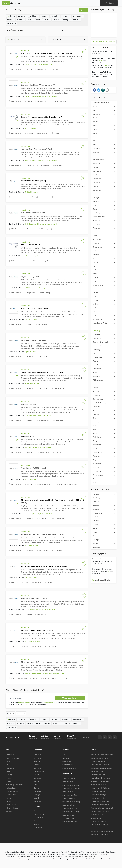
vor (24, 713)
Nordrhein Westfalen (12, 791)
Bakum (103, 122)
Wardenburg (103, 445)
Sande (103, 384)
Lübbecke (103, 308)
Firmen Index (38, 811)
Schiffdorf (103, 391)
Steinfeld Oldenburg (103, 403)
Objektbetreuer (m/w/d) (30, 277)
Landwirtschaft (78, 16)
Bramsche (103, 163)
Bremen (103, 167)
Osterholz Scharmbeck (103, 342)
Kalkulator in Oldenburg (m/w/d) (33, 213)
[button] (94, 90)
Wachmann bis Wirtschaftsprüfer (102, 831)
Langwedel (103, 277)
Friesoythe (103, 224)
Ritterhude (103, 376)
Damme (103, 186)
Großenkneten (103, 247)
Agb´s (64, 755)
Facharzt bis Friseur (98, 771)
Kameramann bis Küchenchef (101, 788)
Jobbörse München (69, 815)
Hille (103, 258)
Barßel (103, 129)
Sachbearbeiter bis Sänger (100, 811)
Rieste (103, 372)
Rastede (103, 365)
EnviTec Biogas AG (31, 192)
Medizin (30, 20)
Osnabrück (103, 334)
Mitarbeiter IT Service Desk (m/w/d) (35, 340)
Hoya (103, 266)
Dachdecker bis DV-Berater (100, 765)
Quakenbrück (103, 357)
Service (47, 20)
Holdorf (103, 262)
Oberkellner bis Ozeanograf (100, 801)
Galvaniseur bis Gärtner (99, 775)
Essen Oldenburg (103, 217)
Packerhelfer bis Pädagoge (100, 805)
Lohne (103, 296)
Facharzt (49, 583)
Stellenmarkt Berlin (69, 778)
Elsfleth (103, 205)
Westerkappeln (103, 452)
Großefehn (103, 243)
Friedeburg (103, 220)
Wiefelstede (103, 464)
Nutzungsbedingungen (24, 703)
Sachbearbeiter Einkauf (59, 101)
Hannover (9, 778)
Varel (103, 426)
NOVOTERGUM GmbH (33, 642)
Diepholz (103, 194)
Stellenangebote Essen (70, 795)
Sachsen (8, 801)
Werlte (103, 448)
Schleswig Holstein (12, 808)
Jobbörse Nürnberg (69, 818)
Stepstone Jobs (39, 814)
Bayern (8, 761)
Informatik (66, 16)
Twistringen (103, 422)
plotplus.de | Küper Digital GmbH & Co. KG (39, 514)
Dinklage (103, 198)
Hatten (103, 251)
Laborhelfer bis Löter (98, 791)
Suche (83, 10)
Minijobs (37, 824)
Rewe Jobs (38, 821)
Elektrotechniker (59, 197)
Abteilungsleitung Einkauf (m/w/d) (34, 598)
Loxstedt (103, 300)
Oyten (103, 353)
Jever (103, 274)
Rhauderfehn (103, 369)
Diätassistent (56, 69)
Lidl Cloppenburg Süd (32, 256)
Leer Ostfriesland (103, 285)
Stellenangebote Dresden (71, 788)
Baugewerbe (23, 16)
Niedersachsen (11, 788)
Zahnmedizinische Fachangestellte (67, 484)
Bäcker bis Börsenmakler (99, 758)
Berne (103, 144)
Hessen (8, 781)
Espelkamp (103, 213)
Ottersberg (103, 350)
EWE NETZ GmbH (31, 320)
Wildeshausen (103, 471)
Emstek (103, 209)
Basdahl (103, 133)
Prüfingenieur (58, 551)
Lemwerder (103, 289)
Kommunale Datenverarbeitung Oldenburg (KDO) (41, 610)
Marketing (20, 20)
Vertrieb (77, 20)
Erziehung (34, 16)
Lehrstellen (45, 739)
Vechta (103, 429)
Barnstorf (103, 125)
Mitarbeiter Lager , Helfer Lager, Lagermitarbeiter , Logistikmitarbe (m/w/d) (49, 662)
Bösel (103, 175)
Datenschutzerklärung (49, 703)
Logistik (11, 20)
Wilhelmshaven (103, 475)
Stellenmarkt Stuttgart (70, 822)
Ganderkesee (103, 232)
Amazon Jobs (39, 818)
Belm (103, 141)
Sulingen (103, 414)
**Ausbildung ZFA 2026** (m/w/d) (34, 468)
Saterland (103, 388)
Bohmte (103, 156)
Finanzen (45, 16)
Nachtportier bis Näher (99, 798)
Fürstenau (103, 228)
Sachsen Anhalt (11, 805)
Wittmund (103, 479)
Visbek (103, 433)
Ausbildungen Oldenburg (103, 580)
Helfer (65, 678)
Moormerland (103, 319)
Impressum (66, 758)
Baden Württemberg (12, 758)
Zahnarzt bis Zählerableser (100, 835)
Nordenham (103, 327)
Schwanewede (103, 399)
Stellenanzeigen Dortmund (71, 785)
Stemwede (103, 407)
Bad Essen (103, 114)
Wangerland (103, 441)
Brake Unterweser (103, 160)
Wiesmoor (103, 467)
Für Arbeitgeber (109, 3)
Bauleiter (58, 452)
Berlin (7, 765)
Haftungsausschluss (69, 768)
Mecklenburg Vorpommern (14, 785)
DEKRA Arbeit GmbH (32, 546)
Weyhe (103, 460)
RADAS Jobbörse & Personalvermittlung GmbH (41, 96)
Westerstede (103, 456)
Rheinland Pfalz (11, 795)
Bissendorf (103, 152)
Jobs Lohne (38, 261)
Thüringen (9, 811)
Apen (103, 110)
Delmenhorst (103, 190)
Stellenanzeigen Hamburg (71, 802)
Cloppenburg (103, 179)
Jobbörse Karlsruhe (69, 805)
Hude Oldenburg (103, 270)
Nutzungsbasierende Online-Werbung (82, 857)
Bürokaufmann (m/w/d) (30, 404)
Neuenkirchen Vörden (103, 323)
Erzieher (56, 133)
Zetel (103, 483)
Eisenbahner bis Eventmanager (102, 768)
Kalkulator (56, 229)
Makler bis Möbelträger (99, 795)
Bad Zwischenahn (103, 118)
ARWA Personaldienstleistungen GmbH (38, 288)
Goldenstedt (103, 239)
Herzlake (103, 255)
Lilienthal (103, 293)
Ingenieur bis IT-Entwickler (100, 781)
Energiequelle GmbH (32, 384)
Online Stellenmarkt (12, 738)
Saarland (9, 798)
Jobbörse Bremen (68, 782)
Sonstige (67, 20)
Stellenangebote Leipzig (71, 812)
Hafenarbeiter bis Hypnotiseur (101, 778)
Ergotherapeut (51, 646)
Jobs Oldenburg (42, 69)
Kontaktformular (68, 765)
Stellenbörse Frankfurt (70, 798)
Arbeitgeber (38, 828)
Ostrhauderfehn (103, 346)
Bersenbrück (103, 148)
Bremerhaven (103, 171)
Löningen (103, 304)
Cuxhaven (103, 182)
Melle (103, 315)
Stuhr (103, 410)
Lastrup (103, 281)
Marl (103, 312)
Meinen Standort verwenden (104, 42)
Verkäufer (50, 261)
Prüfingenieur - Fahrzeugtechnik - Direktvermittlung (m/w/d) (44, 534)
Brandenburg (10, 768)
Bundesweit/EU (11, 755)
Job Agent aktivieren (70, 698)
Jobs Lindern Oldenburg (50, 678)
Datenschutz (67, 761)
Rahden (103, 361)
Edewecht (103, 201)
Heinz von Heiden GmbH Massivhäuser (38, 447)
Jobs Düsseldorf (68, 792)
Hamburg (9, 775)
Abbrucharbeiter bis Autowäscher (102, 755)
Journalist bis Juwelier (98, 785)
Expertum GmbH (30, 352)
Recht (39, 20)
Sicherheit (57, 20)
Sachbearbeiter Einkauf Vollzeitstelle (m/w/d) (38, 85)
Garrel (103, 236)
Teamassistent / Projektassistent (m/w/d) (37, 149)
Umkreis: (63, 31)
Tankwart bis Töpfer (98, 815)
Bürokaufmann (59, 420)
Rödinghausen (103, 380)
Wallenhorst (103, 437)
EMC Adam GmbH (31, 578)
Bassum (103, 137)
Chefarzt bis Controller (99, 761)
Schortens (103, 395)
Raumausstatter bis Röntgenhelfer (102, 808)
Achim (103, 106)
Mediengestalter (59, 519)
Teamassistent (59, 165)
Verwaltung (12, 23)
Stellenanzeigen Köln (70, 808)
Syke (103, 418)
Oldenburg (11, 16)
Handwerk (55, 16)
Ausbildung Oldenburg (44, 484)
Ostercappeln (103, 338)
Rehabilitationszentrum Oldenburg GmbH (39, 64)
